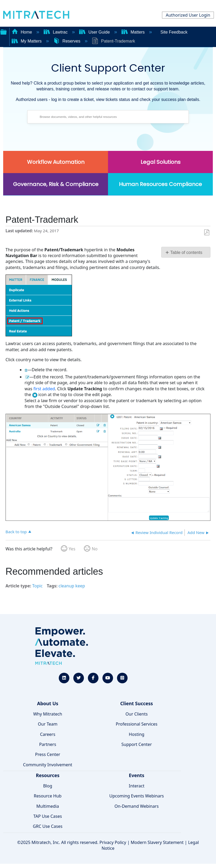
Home (22, 32)
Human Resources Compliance (160, 184)
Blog (48, 786)
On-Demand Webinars (137, 806)
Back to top (16, 532)
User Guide (95, 32)
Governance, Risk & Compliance (56, 184)
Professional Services (137, 724)
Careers (48, 734)
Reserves (67, 41)
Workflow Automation (56, 162)
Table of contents (186, 252)
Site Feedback (174, 32)
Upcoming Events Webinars (137, 796)
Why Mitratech (48, 714)
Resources (48, 775)
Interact (137, 786)
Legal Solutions (161, 162)
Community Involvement (48, 765)
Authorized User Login (188, 15)
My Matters (27, 41)
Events (137, 775)
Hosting (137, 734)
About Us (48, 703)
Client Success (136, 703)
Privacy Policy (113, 842)
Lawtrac (56, 32)
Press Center (48, 754)
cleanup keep (72, 586)
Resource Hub (48, 796)
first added (44, 389)
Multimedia (48, 806)
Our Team (48, 724)
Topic (37, 586)
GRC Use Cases (48, 826)
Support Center (136, 744)
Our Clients (137, 714)
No (95, 549)
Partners (48, 744)
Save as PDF (207, 233)
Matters (134, 32)
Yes (72, 549)
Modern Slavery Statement (157, 842)
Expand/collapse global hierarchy (3, 31)
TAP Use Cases (48, 816)
